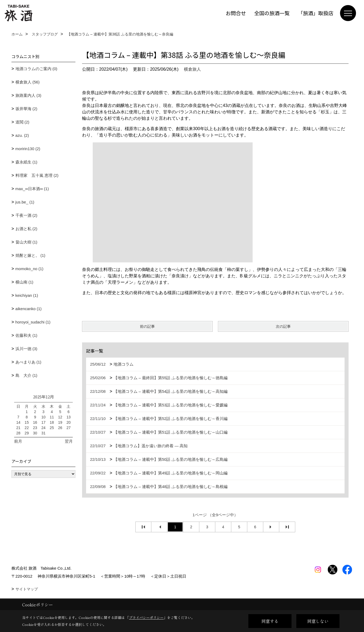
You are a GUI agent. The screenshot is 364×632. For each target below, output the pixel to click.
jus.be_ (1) (25, 202)
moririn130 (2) (28, 149)
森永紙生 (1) (27, 162)
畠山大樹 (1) (27, 242)
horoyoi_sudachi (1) (33, 322)
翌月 (69, 441)
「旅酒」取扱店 (316, 13)
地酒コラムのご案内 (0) (37, 69)
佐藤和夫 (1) (27, 335)
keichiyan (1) (27, 295)
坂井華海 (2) (27, 109)
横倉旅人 (192, 69)
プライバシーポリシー (146, 617)
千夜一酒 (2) (27, 215)
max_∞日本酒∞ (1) (32, 189)
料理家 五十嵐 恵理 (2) (37, 175)
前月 (18, 441)
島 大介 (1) (27, 375)
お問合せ (236, 13)
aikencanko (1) (29, 309)
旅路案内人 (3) (29, 95)
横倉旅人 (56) (28, 82)
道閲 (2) (23, 122)
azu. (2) (22, 135)
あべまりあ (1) (29, 362)
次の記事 (283, 326)
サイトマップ (27, 589)
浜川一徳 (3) (27, 349)
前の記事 (147, 326)
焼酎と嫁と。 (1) (31, 255)
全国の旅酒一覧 (272, 13)
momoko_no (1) (29, 269)
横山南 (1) (25, 282)
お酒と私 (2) (27, 229)
